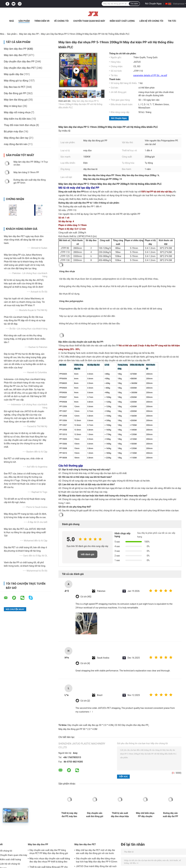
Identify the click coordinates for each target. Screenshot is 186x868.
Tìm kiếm (134, 4)
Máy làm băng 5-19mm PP (26, 172)
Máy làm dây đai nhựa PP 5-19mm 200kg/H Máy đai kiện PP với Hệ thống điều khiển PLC (80, 104)
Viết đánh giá (87, 554)
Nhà (12, 21)
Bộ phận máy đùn (13, 132)
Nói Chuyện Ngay (153, 4)
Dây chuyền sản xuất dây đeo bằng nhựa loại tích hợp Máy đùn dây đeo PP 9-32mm (97, 860)
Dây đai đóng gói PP (15, 93)
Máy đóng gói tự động (16, 81)
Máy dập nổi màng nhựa (17, 112)
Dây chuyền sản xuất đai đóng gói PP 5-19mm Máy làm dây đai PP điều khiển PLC (95, 815)
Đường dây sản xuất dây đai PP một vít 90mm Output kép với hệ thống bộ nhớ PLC (170, 815)
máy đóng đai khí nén (16, 144)
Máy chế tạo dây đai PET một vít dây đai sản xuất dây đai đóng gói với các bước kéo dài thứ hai (95, 852)
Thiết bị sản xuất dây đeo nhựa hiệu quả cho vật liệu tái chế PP (120, 815)
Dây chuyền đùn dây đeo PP (19, 62)
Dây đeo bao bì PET (15, 87)
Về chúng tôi (61, 21)
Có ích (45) (86, 597)
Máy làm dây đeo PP (29, 34)
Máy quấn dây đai (14, 74)
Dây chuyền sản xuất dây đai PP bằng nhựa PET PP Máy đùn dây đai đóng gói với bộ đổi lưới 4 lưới (49, 852)
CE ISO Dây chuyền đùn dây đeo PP (131, 725)
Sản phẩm (24, 21)
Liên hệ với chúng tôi (151, 21)
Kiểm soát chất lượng (122, 21)
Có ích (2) (85, 701)
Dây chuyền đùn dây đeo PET (20, 68)
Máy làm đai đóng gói (16, 100)
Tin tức (172, 21)
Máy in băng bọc (13, 106)
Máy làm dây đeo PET (16, 55)
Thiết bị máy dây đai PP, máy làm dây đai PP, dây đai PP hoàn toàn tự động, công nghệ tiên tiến (69, 815)
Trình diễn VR (42, 21)
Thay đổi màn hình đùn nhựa (20, 125)
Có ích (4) (85, 663)
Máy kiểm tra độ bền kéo (17, 119)
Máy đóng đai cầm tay (16, 138)
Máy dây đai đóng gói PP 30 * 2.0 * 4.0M (78, 729)
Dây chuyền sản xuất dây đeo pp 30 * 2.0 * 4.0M (90, 725)
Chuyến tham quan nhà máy (89, 21)
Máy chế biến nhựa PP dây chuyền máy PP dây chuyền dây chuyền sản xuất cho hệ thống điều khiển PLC (145, 815)
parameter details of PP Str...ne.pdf (150, 75)
